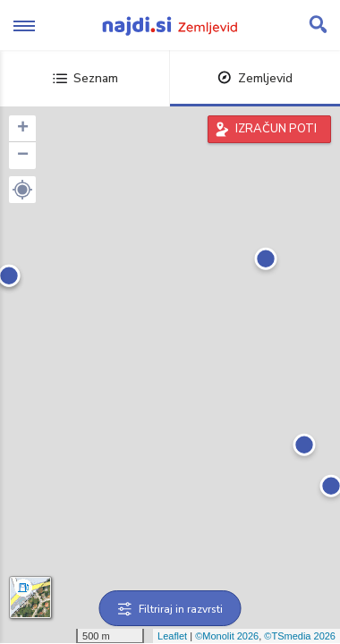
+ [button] (23, 129)
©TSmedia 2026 (300, 636)
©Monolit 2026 (227, 636)
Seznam (85, 78)
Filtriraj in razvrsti (170, 609)
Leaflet (172, 636)
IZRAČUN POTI (276, 129)
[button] (22, 190)
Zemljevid (255, 78)
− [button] (23, 156)
